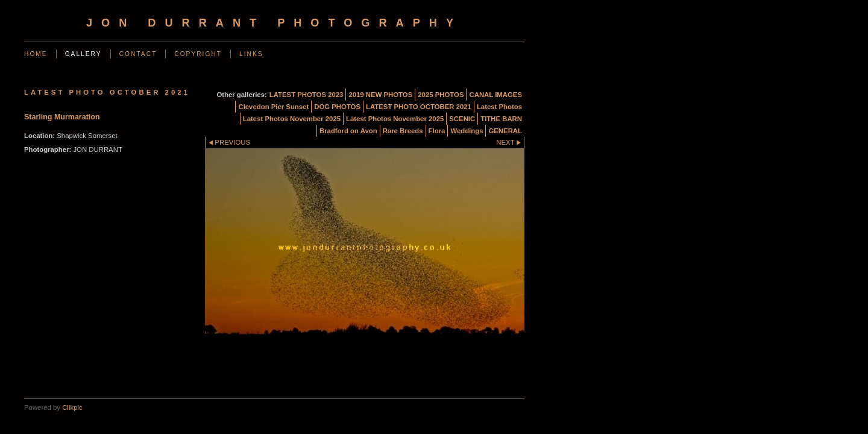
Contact (138, 54)
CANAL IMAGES (495, 95)
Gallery (83, 54)
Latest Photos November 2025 (292, 119)
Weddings (467, 131)
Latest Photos (499, 107)
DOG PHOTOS (337, 107)
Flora (437, 131)
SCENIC (462, 119)
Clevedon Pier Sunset (273, 107)
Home (36, 54)
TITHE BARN (501, 119)
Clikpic (72, 407)
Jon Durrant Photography (274, 23)
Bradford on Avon (348, 131)
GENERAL (505, 131)
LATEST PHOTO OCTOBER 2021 (419, 107)
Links (251, 54)
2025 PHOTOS (441, 95)
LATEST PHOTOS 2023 (307, 95)
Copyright (198, 54)
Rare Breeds (403, 131)
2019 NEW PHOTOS (380, 95)
